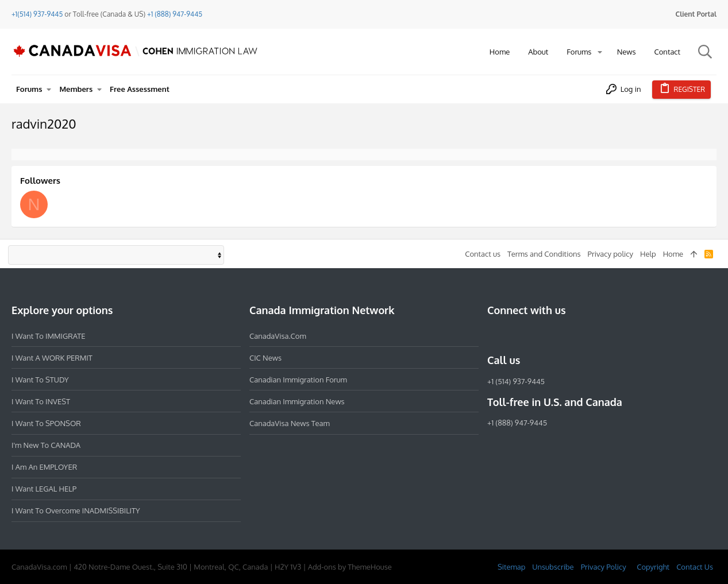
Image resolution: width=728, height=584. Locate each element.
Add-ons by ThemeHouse (350, 567)
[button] (600, 52)
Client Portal (696, 14)
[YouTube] (577, 335)
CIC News (265, 358)
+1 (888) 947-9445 (175, 14)
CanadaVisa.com (278, 336)
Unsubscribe (553, 567)
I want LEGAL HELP (44, 489)
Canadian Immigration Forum (298, 380)
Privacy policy (610, 254)
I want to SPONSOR (46, 423)
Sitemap (511, 567)
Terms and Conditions (544, 254)
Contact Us (695, 567)
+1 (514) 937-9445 (516, 381)
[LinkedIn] (536, 335)
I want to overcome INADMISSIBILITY (76, 510)
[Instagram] (515, 335)
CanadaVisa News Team (290, 423)
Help (648, 254)
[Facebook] (494, 335)
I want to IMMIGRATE (49, 336)
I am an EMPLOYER (44, 467)
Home (673, 254)
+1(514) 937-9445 (37, 14)
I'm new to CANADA (46, 445)
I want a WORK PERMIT (52, 358)
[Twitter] (556, 335)
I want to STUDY (40, 380)
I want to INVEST (41, 401)
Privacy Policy (604, 567)
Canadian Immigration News (297, 401)
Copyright (653, 567)
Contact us (483, 254)
